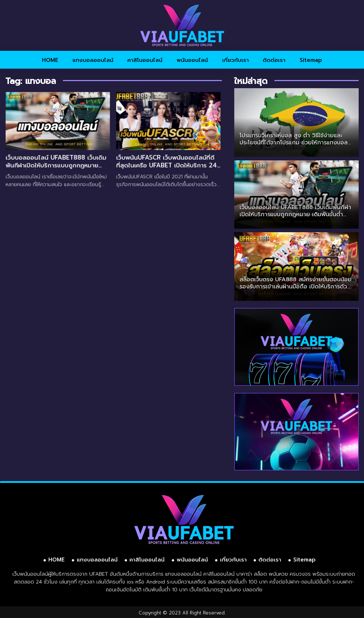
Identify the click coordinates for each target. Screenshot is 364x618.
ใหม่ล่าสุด (251, 81)
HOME (50, 60)
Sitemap (311, 60)
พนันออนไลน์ (192, 60)
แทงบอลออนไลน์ (93, 60)
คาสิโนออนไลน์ (145, 60)
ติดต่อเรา (274, 60)
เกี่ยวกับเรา (235, 60)
